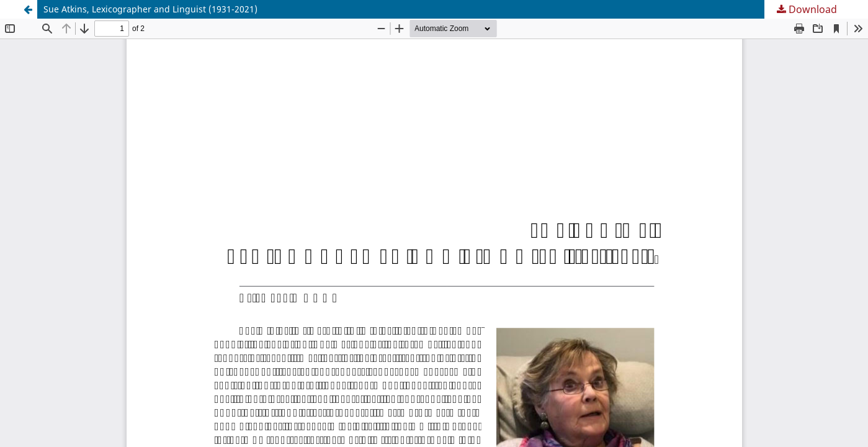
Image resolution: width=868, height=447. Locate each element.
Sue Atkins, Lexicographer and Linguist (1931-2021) (150, 9)
